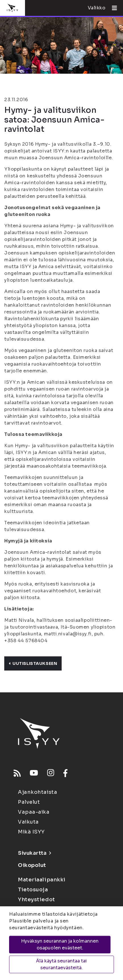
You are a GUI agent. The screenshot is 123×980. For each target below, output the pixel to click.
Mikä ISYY (31, 832)
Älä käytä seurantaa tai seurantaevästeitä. (61, 964)
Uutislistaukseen (33, 663)
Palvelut (29, 802)
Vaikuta (28, 822)
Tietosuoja (33, 890)
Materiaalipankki (42, 880)
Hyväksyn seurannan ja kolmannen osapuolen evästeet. (60, 944)
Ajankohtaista (37, 792)
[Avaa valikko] (112, 8)
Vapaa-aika (34, 812)
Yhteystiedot (37, 900)
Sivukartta (34, 853)
